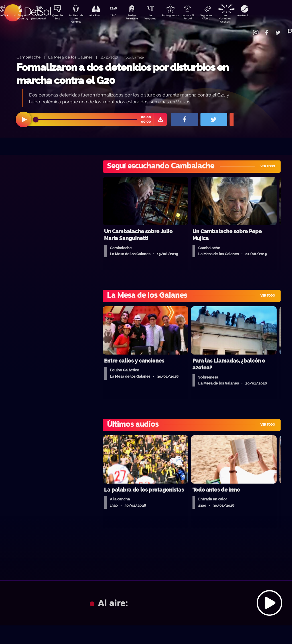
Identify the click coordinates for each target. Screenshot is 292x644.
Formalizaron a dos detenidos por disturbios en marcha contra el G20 (122, 74)
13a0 (119, 16)
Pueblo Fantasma (139, 18)
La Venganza (160, 18)
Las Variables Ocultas (239, 18)
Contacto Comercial (248, 29)
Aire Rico (100, 16)
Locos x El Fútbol (199, 18)
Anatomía (259, 16)
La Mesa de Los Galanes (80, 18)
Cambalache (29, 57)
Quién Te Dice (60, 18)
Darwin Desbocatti (40, 18)
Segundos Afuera (219, 18)
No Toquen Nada (20, 18)
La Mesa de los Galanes (70, 57)
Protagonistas (179, 16)
